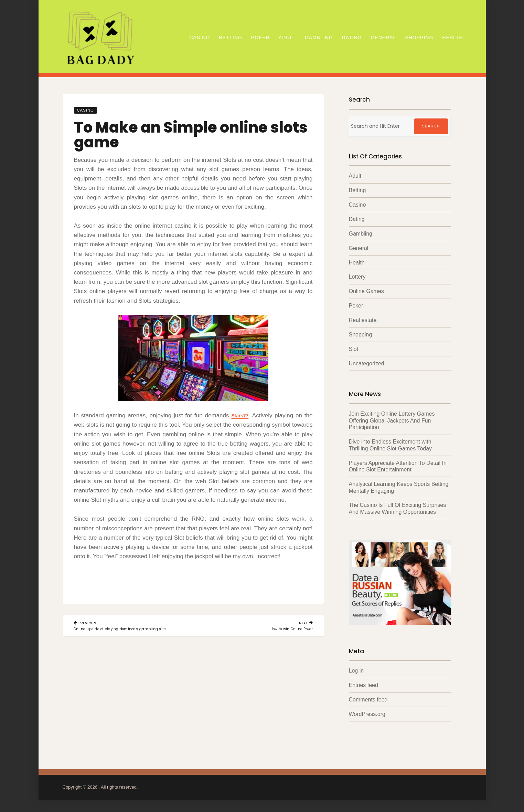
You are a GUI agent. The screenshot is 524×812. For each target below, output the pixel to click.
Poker (260, 38)
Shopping (419, 38)
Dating (352, 38)
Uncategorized (367, 365)
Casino (200, 38)
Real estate (363, 321)
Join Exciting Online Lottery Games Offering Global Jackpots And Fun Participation (392, 422)
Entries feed (363, 686)
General (383, 38)
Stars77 (239, 415)
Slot (354, 350)
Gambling (319, 38)
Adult (287, 38)
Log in (356, 672)
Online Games (366, 292)
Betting (231, 38)
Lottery (357, 278)
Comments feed (368, 701)
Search (431, 126)
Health (452, 38)
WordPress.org (367, 716)
